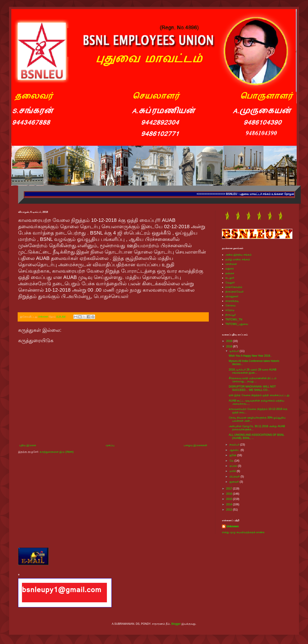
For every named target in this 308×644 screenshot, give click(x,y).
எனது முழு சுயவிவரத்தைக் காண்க (243, 532)
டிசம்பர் (235, 351)
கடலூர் (230, 278)
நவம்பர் (235, 445)
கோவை (230, 305)
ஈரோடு (230, 310)
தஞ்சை (230, 273)
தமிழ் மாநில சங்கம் (238, 259)
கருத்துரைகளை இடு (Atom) (57, 452)
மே (232, 461)
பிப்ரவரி (235, 477)
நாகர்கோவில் (234, 287)
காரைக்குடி (232, 301)
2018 (230, 346)
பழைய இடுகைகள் (195, 445)
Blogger (176, 624)
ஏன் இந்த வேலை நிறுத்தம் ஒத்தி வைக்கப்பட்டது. (259, 395)
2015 (230, 499)
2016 (230, 494)
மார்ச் (233, 471)
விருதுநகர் (232, 296)
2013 (230, 510)
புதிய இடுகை (28, 445)
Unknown (233, 526)
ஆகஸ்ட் (235, 450)
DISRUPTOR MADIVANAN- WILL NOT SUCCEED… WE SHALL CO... (252, 388)
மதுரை (230, 269)
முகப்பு (110, 445)
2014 (230, 504)
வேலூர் (230, 283)
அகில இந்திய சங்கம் (238, 255)
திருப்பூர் (231, 315)
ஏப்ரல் (234, 466)
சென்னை (231, 264)
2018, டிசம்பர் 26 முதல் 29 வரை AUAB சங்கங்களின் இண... (253, 371)
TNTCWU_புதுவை (237, 324)
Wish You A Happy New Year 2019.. (250, 356)
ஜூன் (233, 455)
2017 (230, 489)
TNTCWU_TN (234, 320)
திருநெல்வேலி (234, 292)
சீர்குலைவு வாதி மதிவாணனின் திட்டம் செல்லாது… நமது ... (253, 380)
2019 (230, 341)
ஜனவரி (235, 482)
